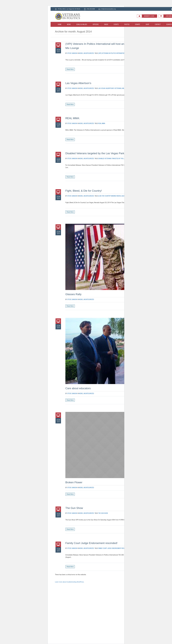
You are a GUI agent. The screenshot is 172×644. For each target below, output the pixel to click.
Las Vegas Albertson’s (78, 83)
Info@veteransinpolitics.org (108, 9)
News (81, 53)
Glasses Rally (73, 294)
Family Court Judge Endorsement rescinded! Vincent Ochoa (119, 548)
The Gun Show (74, 508)
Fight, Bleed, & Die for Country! (84, 191)
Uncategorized (89, 53)
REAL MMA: (73, 118)
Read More (70, 69)
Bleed (124, 196)
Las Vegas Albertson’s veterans (110, 88)
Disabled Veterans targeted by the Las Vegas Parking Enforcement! (105, 153)
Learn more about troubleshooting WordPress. (70, 582)
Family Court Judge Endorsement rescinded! (91, 543)
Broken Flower (74, 482)
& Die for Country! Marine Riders (110, 196)
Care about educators (78, 388)
